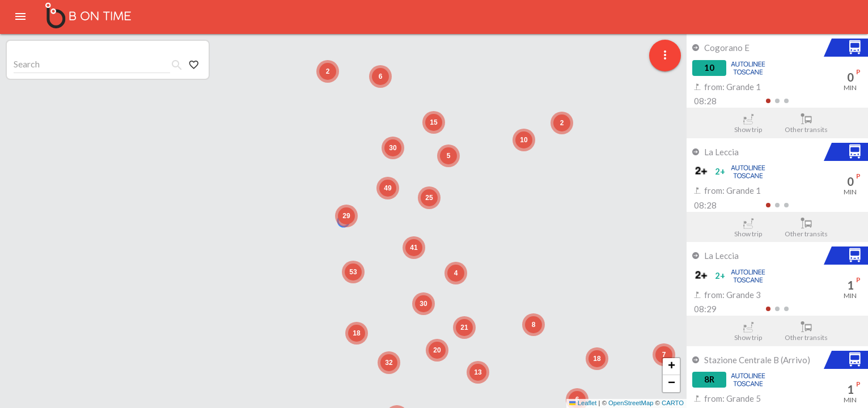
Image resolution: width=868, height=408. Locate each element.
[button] (664, 355)
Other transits (806, 124)
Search (27, 64)
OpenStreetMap (631, 403)
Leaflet (583, 403)
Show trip (748, 124)
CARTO (673, 403)
